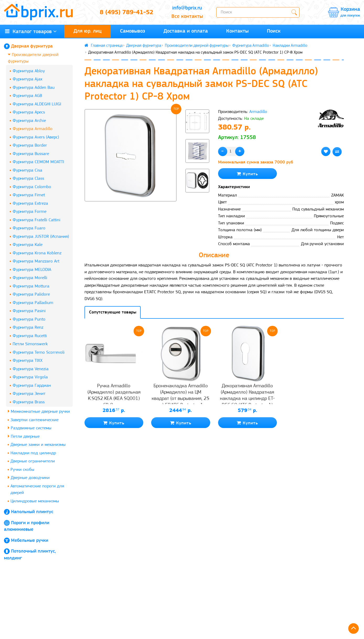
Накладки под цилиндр (33, 453)
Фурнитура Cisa (27, 170)
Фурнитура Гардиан (32, 386)
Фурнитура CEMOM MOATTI (38, 162)
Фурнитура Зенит (29, 394)
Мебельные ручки (30, 541)
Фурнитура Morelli (30, 278)
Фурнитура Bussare (31, 154)
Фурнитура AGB (27, 96)
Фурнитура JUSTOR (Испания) (41, 237)
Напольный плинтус (32, 512)
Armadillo (258, 112)
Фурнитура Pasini (29, 311)
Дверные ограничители (33, 461)
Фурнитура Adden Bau (34, 88)
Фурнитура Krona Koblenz (37, 253)
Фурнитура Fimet (29, 195)
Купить (247, 174)
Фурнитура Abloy (29, 71)
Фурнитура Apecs (29, 112)
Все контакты (187, 17)
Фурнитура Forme (30, 212)
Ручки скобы (22, 470)
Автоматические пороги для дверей (37, 490)
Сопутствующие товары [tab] (113, 312)
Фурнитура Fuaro (29, 228)
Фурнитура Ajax (27, 79)
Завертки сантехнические (35, 420)
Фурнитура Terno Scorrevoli (39, 352)
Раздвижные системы (30, 428)
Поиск (274, 31)
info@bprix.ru (187, 8)
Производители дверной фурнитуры (33, 58)
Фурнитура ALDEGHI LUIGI (37, 104)
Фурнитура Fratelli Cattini (36, 220)
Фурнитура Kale (28, 245)
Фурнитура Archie (29, 121)
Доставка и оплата (186, 31)
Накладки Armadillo (290, 46)
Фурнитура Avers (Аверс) (36, 137)
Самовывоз (133, 31)
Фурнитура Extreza (30, 203)
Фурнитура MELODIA (32, 270)
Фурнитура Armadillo (33, 129)
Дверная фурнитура (32, 46)
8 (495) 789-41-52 (126, 13)
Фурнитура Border (30, 145)
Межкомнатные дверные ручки (39, 411)
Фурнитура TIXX (28, 361)
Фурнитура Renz (28, 328)
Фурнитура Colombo (32, 187)
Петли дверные (24, 436)
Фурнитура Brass (29, 402)
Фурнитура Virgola (30, 377)
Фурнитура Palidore (31, 294)
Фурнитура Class (28, 179)
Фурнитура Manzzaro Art (36, 261)
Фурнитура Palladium (33, 303)
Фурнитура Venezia (31, 369)
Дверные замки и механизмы (38, 445)
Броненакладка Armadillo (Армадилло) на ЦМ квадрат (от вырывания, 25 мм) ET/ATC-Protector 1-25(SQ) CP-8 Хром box (181, 399)
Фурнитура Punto (29, 319)
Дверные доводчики (29, 478)
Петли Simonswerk (30, 344)
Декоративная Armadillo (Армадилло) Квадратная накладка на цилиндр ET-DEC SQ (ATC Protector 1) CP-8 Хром (247, 399)
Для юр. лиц (88, 31)
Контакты (237, 31)
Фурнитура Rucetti (30, 336)
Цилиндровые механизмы (35, 501)
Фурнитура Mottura (31, 286)
